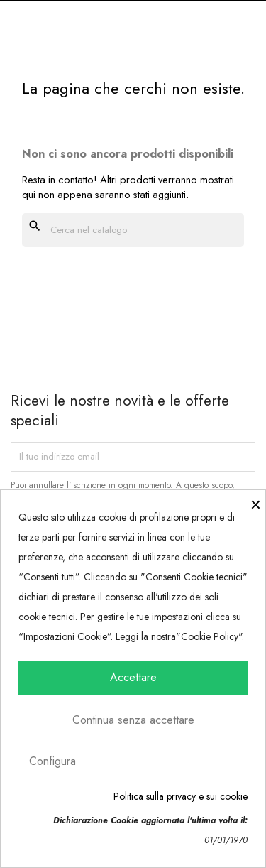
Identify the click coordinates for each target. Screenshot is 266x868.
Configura (52, 761)
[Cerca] (133, 230)
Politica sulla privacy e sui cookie (181, 796)
